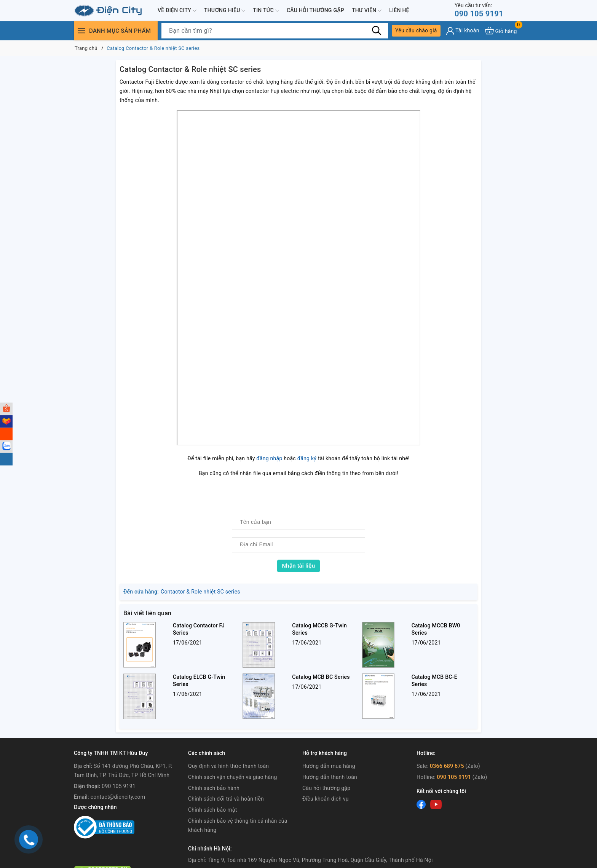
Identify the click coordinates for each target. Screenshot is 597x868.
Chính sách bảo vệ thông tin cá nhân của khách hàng (238, 825)
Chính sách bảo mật (212, 810)
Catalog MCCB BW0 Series (436, 629)
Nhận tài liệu (299, 566)
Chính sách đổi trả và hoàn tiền (226, 799)
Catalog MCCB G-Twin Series (319, 629)
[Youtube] (436, 804)
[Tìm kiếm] (377, 30)
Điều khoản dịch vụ (326, 799)
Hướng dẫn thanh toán (330, 777)
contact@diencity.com (118, 797)
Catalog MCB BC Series (321, 677)
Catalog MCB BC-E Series (434, 681)
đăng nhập (269, 458)
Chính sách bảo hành (214, 788)
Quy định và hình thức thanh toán (228, 766)
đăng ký (307, 458)
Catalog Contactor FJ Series (199, 629)
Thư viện (367, 11)
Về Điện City (177, 11)
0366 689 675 (447, 766)
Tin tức (266, 11)
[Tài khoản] (463, 31)
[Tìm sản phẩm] (275, 31)
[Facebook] (421, 804)
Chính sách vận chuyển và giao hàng (233, 777)
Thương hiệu (225, 11)
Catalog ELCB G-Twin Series (199, 681)
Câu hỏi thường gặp (315, 10)
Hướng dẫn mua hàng (329, 766)
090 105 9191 (479, 10)
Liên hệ (399, 10)
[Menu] (81, 31)
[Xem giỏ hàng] (501, 31)
